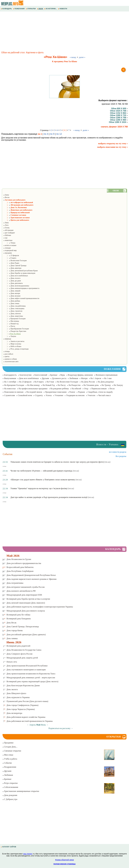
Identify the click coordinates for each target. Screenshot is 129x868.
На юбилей (76, 389)
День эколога (12, 689)
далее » (82, 57)
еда (5, 238)
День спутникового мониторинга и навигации (26, 670)
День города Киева (15, 630)
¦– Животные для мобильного (18, 210)
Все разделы (121, 456)
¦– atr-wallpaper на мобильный (18, 202)
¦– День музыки (12, 296)
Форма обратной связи (64, 860)
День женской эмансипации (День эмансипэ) (26, 603)
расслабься (8, 354)
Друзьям (45, 378)
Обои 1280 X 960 (119, 120)
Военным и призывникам (107, 375)
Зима (6, 223)
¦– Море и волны (12, 344)
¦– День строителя (13, 311)
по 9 (52, 134)
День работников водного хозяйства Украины (26, 717)
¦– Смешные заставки (15, 215)
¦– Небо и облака (12, 346)
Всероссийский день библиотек (20, 567)
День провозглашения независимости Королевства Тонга (31, 674)
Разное (72, 392)
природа (7, 339)
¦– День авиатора (12, 268)
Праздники (8, 743)
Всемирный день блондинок (19, 619)
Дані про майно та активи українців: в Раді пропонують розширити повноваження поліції (49, 497)
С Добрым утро (10, 799)
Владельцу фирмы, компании (80, 375)
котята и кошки (10, 245)
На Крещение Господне (14, 385)
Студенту (39, 395)
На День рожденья (106, 382)
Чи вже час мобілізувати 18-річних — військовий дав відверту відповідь (41, 471)
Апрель (33, 725)
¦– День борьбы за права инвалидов (19, 273)
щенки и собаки (10, 359)
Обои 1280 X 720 (119, 115)
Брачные (54, 375)
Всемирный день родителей (18, 646)
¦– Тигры (9, 243)
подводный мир (10, 250)
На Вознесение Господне (68, 382)
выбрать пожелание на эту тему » (113, 147)
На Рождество (75, 385)
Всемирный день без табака (18, 615)
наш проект (28, 854)
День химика (12, 638)
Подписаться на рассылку (61, 728)
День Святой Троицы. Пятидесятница (23, 627)
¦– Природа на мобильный (17, 213)
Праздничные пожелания (56, 392)
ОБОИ (40, 9)
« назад (73, 57)
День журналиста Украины (18, 697)
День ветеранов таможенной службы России (26, 587)
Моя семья (8, 755)
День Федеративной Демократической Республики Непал (31, 575)
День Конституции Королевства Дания (23, 685)
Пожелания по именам (14, 392)
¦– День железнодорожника (16, 286)
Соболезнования (10, 787)
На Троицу (106, 385)
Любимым (74, 378)
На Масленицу (33, 385)
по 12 (59, 134)
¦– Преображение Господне (16, 329)
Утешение (59, 395)
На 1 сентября (10, 382)
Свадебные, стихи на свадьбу (100, 392)
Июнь (43, 725)
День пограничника (15, 583)
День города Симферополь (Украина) (22, 705)
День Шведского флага (16, 693)
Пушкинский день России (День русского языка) (27, 701)
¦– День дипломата (13, 283)
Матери (84, 378)
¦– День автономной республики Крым (20, 271)
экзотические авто (11, 362)
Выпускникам (10, 378)
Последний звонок (34, 392)
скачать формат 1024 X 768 (114, 127)
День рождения (10, 795)
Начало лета (12, 662)
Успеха (49, 395)
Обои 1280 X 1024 (118, 122)
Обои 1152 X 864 (119, 113)
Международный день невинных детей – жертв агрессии (31, 678)
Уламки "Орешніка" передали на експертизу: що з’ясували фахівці (39, 488)
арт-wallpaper (9, 233)
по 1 (40, 134)
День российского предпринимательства (24, 563)
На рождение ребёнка (60, 389)
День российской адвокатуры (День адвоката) (26, 634)
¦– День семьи (11, 303)
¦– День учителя (12, 314)
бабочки (7, 235)
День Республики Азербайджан (20, 571)
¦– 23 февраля (11, 255)
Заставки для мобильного (14, 200)
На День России (88, 382)
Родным (82, 392)
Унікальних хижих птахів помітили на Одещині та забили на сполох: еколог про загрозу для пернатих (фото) (57, 462)
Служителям (10, 395)
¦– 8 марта (10, 258)
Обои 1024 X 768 (119, 111)
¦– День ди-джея (12, 281)
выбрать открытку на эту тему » (113, 143)
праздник (8, 253)
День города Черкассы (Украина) (21, 709)
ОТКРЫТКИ (31, 9)
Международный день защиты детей (22, 658)
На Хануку (118, 385)
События (7, 763)
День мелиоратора (14, 713)
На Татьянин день (91, 385)
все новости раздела (118, 452)
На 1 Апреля (96, 378)
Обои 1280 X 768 (119, 118)
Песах (112, 389)
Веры (63, 375)
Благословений (41, 375)
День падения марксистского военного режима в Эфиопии (32, 579)
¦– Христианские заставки (16, 218)
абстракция (8, 230)
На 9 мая (50, 382)
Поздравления (9, 767)
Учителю (91, 395)
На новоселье (10, 389)
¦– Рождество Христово (15, 331)
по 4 (46, 134)
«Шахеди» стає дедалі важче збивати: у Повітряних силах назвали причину (43, 480)
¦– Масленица (11, 321)
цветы (6, 356)
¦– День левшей (12, 291)
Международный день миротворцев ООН (24, 595)
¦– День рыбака (12, 301)
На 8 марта (39, 382)
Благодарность (10, 375)
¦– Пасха (9, 326)
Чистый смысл (104, 395)
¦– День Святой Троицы (15, 266)
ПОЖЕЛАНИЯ (19, 9)
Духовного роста (59, 378)
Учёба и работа (10, 759)
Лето (6, 225)
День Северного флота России (20, 654)
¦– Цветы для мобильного (16, 220)
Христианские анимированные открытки (21, 791)
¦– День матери (12, 293)
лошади (7, 248)
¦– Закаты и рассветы (14, 341)
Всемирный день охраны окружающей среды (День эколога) (32, 681)
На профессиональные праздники (33, 389)
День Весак (11, 623)
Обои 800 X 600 (119, 109)
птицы (7, 351)
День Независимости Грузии (19, 559)
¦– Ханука (10, 336)
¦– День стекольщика (14, 309)
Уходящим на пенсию (75, 395)
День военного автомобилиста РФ (21, 591)
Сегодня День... (10, 747)
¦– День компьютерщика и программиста (21, 288)
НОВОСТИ (63, 9)
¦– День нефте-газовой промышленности (21, 298)
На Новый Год (49, 385)
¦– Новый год (11, 324)
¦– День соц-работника (14, 306)
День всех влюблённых (29, 378)
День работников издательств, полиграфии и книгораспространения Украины (40, 607)
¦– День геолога (12, 278)
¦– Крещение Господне (14, 319)
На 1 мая (108, 378)
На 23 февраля (25, 382)
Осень (6, 228)
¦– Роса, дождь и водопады (16, 349)
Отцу (86, 389)
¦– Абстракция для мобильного (18, 205)
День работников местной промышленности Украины (30, 721)
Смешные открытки (12, 751)
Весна (6, 197)
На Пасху (62, 385)
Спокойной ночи (25, 395)
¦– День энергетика (13, 316)
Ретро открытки (10, 783)
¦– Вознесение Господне (15, 261)
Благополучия (26, 375)
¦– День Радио (11, 263)
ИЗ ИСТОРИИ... (51, 9)
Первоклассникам (99, 389)
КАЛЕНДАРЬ (7, 9)
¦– (12, 334)
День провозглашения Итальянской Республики (27, 666)
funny (6, 195)
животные (8, 240)
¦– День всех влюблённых (16, 276)
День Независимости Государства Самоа (24, 650)
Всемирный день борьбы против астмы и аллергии (28, 599)
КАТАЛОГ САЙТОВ (9, 847)
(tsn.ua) (107, 462)
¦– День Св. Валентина (15, 207)
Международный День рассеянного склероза (26, 611)
